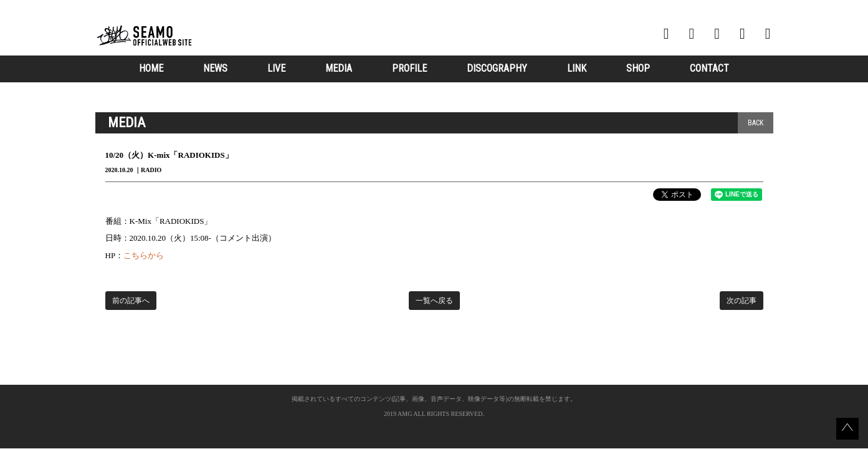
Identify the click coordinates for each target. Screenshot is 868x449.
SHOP (638, 68)
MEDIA (339, 68)
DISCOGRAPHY (497, 68)
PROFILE (409, 68)
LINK (577, 68)
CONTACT (709, 68)
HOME (151, 68)
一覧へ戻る (434, 301)
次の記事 (742, 301)
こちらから (144, 255)
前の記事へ (131, 301)
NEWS (215, 68)
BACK (756, 123)
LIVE (276, 68)
